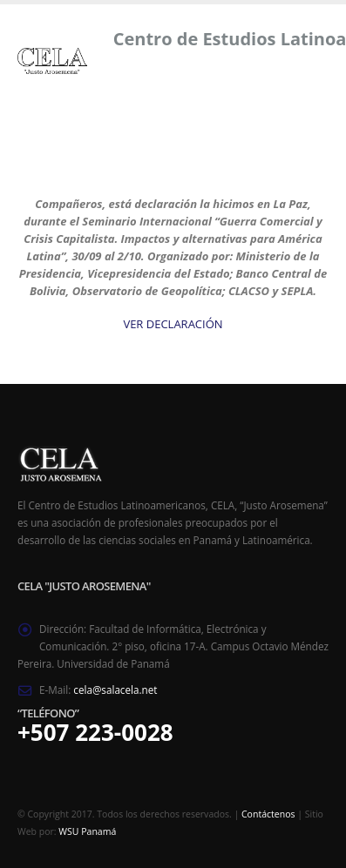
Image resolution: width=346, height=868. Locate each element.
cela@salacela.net (115, 690)
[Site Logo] (52, 61)
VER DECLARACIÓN (173, 324)
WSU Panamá (87, 831)
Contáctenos (268, 814)
